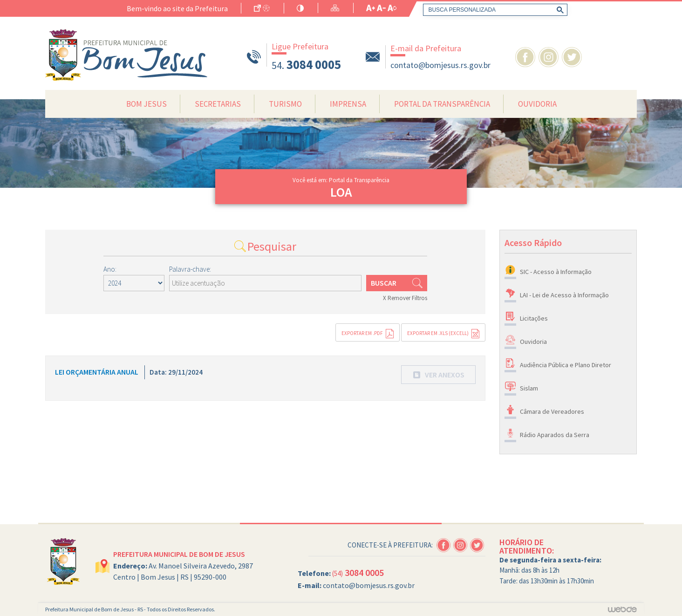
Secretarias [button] (218, 104)
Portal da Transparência (442, 104)
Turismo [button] (285, 104)
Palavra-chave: (190, 269)
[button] (438, 375)
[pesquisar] (493, 10)
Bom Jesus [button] (147, 104)
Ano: (110, 269)
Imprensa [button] (348, 104)
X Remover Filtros (405, 298)
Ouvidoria (537, 104)
